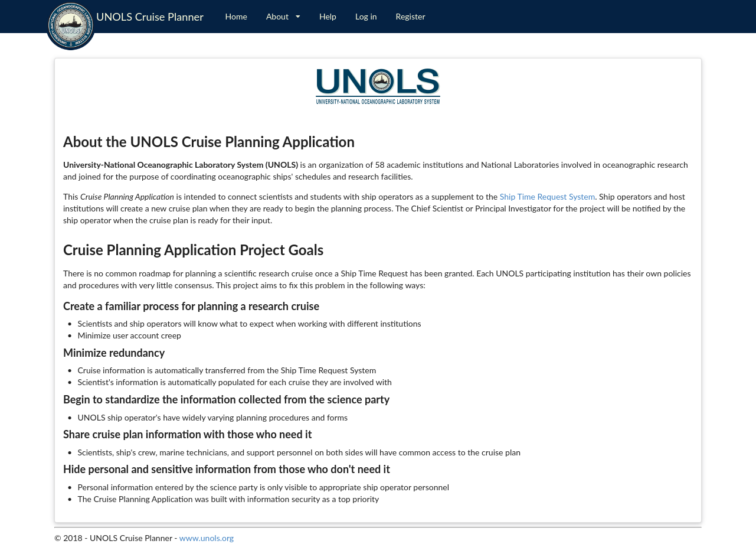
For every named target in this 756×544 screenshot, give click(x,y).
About (283, 16)
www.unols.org (207, 538)
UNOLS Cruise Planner (150, 17)
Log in (366, 16)
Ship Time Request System (547, 196)
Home (236, 16)
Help (328, 16)
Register (411, 16)
